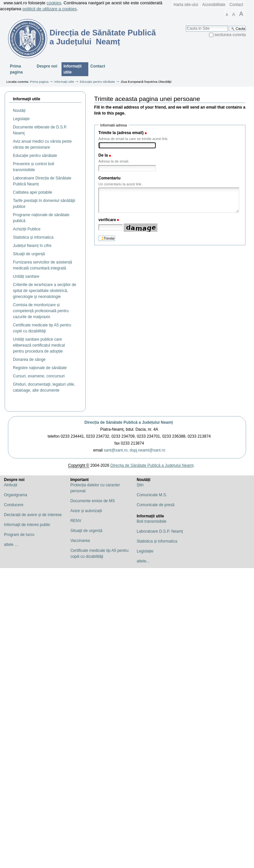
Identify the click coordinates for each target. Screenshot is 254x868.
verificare (107, 220)
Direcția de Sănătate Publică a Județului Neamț (128, 422)
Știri (140, 485)
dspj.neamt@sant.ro (148, 450)
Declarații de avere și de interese (33, 515)
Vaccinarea (80, 541)
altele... (143, 561)
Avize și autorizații (86, 511)
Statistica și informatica (157, 541)
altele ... (11, 545)
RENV (76, 521)
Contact (236, 5)
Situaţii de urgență (86, 531)
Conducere (14, 505)
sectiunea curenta (230, 35)
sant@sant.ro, (116, 450)
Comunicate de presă (155, 505)
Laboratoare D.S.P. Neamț (160, 531)
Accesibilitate (214, 5)
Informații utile (73, 69)
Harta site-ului (186, 5)
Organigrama (16, 495)
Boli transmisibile (151, 521)
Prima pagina (16, 69)
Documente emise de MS (93, 501)
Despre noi (47, 66)
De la (103, 155)
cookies (54, 3)
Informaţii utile (27, 99)
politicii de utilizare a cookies (50, 9)
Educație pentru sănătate (97, 82)
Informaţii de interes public (27, 525)
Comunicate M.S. (152, 495)
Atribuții (11, 485)
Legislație (145, 551)
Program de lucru (19, 535)
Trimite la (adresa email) (121, 133)
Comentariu (110, 178)
